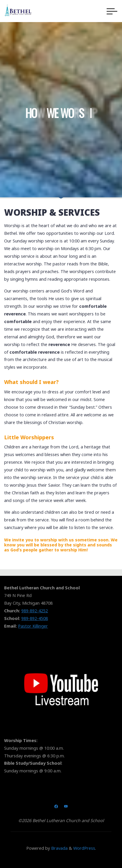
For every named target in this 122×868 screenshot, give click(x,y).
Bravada (59, 848)
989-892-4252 (35, 611)
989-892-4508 (35, 618)
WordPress (84, 848)
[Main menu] (112, 11)
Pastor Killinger (33, 626)
